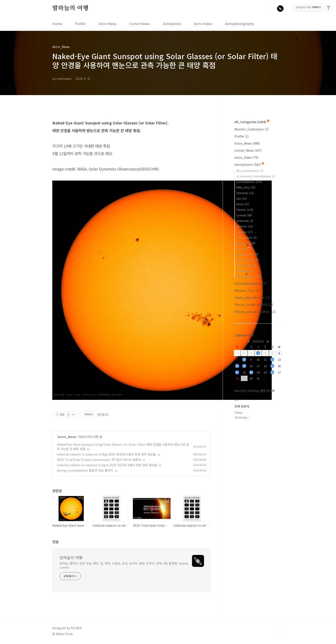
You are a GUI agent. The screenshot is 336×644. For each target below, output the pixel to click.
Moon (243, 204)
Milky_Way (246, 187)
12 (272, 359)
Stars (243, 249)
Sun (241, 198)
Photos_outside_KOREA (255, 312)
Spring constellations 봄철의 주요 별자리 (85, 470)
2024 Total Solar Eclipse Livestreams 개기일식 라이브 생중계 (99, 460)
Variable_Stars (248, 260)
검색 (270, 9)
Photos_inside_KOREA (254, 305)
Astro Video (203, 24)
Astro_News (67, 437)
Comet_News (248, 150)
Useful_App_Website (253, 297)
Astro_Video (246, 157)
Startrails (245, 193)
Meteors (245, 226)
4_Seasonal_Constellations (256, 176)
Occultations (247, 237)
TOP (280, 630)
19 (272, 366)
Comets (244, 215)
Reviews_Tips (248, 290)
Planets (245, 210)
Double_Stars (247, 254)
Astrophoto (172, 24)
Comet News (140, 24)
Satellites (245, 271)
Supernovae (246, 265)
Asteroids (245, 221)
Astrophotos (249, 164)
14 (237, 366)
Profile (80, 24)
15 (244, 366)
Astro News (108, 24)
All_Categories (252, 122)
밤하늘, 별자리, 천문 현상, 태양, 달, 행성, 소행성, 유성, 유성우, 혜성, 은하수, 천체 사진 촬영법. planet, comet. (124, 565)
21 (237, 372)
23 (251, 372)
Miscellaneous (248, 276)
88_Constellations (250, 171)
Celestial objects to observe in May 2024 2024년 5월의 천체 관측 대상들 (106, 454)
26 (272, 372)
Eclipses (244, 232)
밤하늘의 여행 (70, 8)
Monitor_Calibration (252, 129)
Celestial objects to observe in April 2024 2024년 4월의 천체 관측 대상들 (107, 465)
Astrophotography (240, 24)
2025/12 (258, 341)
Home (57, 24)
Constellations (249, 182)
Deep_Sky (246, 243)
